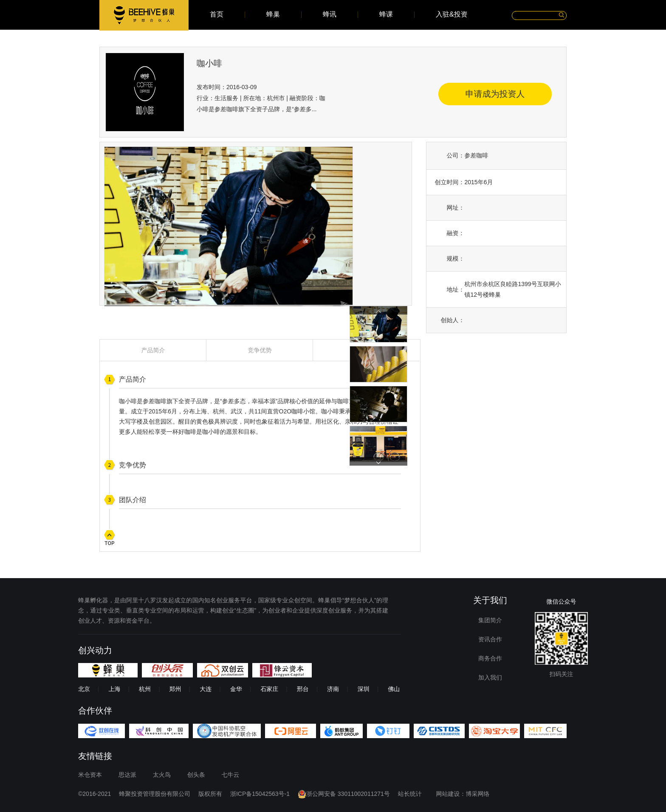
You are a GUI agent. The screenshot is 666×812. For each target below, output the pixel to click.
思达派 (127, 775)
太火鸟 (162, 775)
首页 (217, 14)
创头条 (196, 775)
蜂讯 (330, 14)
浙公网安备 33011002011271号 (344, 794)
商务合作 (490, 658)
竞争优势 (260, 350)
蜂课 (386, 14)
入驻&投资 (452, 14)
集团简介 (490, 620)
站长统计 (410, 794)
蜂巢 (273, 14)
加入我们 (490, 677)
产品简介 (153, 350)
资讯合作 (490, 639)
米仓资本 (90, 775)
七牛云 (231, 775)
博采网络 (478, 794)
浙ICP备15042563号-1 (260, 794)
